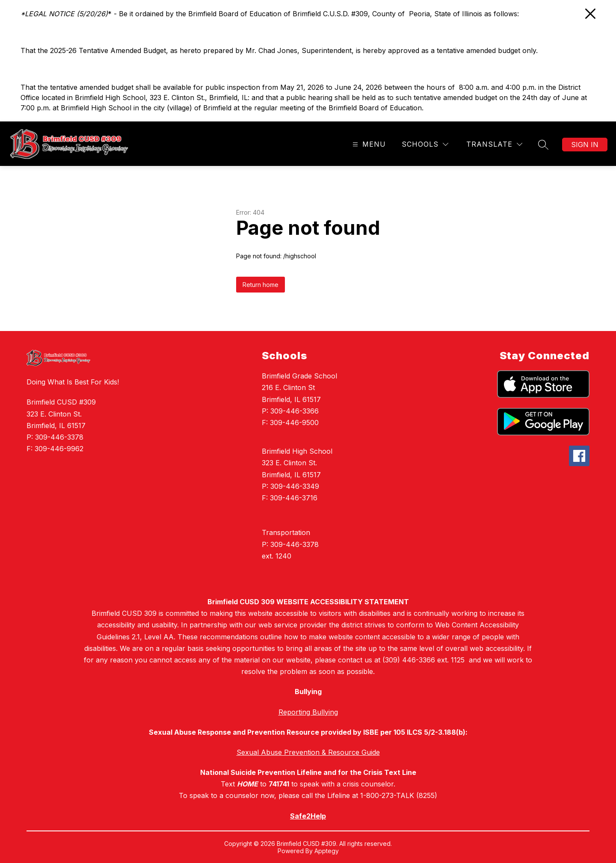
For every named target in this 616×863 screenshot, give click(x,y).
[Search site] (543, 145)
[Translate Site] (494, 144)
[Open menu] (368, 144)
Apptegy (327, 851)
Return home (261, 285)
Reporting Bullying (308, 712)
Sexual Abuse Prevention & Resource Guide (308, 752)
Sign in (585, 145)
